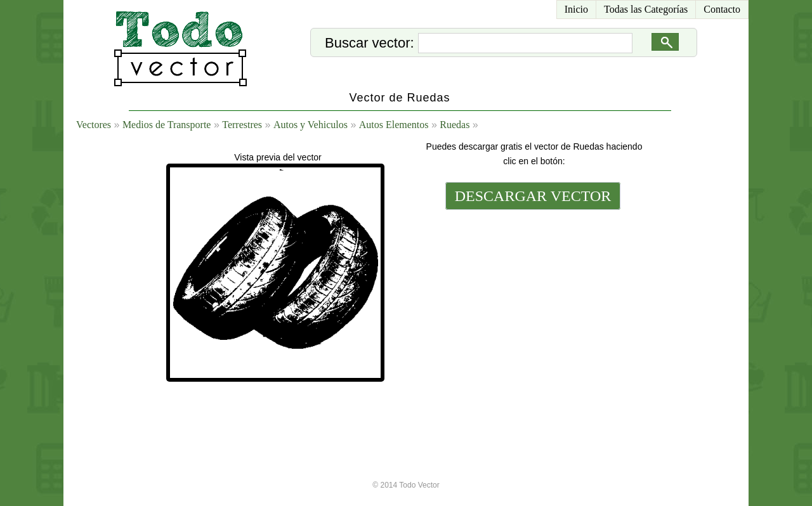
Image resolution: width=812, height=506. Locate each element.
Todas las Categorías (646, 9)
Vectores (94, 125)
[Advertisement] (532, 299)
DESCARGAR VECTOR (533, 196)
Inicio (576, 9)
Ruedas (455, 125)
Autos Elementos (394, 125)
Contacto (722, 9)
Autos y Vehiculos (311, 125)
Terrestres (242, 125)
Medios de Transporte (167, 125)
